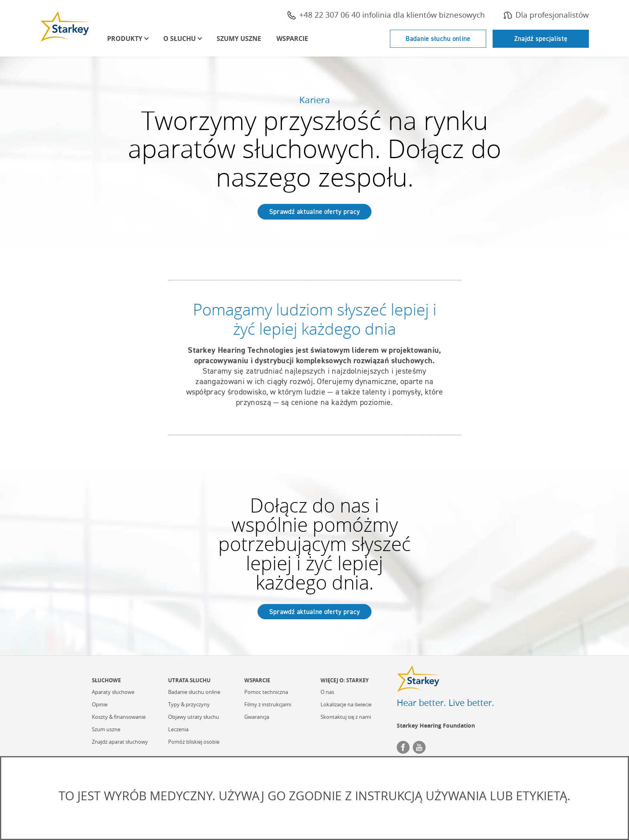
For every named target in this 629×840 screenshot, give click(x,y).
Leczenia (178, 730)
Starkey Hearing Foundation (436, 725)
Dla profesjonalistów (546, 15)
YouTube (419, 747)
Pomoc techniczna (266, 692)
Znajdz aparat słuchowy (120, 742)
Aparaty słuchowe (113, 692)
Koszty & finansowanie (119, 717)
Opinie (100, 705)
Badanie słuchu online (438, 39)
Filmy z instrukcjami (268, 705)
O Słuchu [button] (180, 39)
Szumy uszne (239, 39)
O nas (327, 692)
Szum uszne (106, 730)
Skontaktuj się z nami (346, 717)
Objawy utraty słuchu (194, 717)
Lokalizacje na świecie (346, 705)
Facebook (403, 747)
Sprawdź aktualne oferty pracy (315, 212)
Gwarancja (257, 717)
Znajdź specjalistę (541, 39)
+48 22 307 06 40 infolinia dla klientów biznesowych (386, 15)
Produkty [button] (125, 39)
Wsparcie (292, 39)
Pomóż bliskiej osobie (194, 742)
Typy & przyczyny (189, 705)
